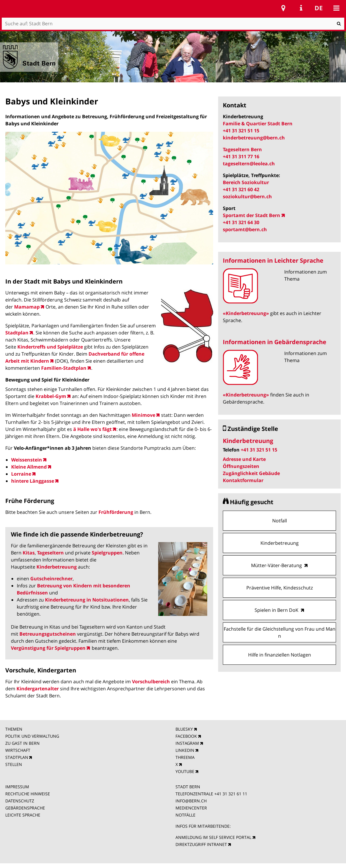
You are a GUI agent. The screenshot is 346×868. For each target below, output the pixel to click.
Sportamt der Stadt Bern (251, 215)
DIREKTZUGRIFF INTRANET (201, 844)
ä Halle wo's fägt (92, 429)
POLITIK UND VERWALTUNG (32, 736)
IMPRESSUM (17, 787)
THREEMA (185, 757)
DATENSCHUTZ (20, 801)
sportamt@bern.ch (245, 229)
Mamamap (27, 307)
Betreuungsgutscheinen (48, 634)
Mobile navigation (336, 8)
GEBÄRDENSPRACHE (25, 808)
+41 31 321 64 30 (241, 222)
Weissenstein (27, 460)
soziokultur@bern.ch (247, 196)
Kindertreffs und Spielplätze (50, 347)
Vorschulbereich (152, 682)
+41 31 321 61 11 (231, 794)
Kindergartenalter (38, 689)
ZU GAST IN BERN (22, 743)
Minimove (143, 415)
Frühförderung (116, 512)
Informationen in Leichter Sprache (273, 260)
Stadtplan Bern (283, 8)
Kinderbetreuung (57, 567)
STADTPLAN (17, 757)
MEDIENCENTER (191, 808)
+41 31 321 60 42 (241, 189)
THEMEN (14, 729)
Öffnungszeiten (241, 466)
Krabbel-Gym (51, 396)
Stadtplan (17, 333)
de (319, 8)
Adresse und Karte (244, 459)
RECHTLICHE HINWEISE (28, 794)
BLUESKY (184, 729)
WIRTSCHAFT (18, 750)
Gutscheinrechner (51, 579)
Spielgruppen (107, 553)
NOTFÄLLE (185, 815)
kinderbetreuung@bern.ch (254, 138)
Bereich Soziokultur (246, 182)
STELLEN (14, 764)
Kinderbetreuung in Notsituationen (87, 600)
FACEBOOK (186, 736)
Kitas (29, 553)
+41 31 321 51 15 (241, 131)
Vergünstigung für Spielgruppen (48, 648)
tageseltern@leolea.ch (249, 164)
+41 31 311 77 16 (241, 156)
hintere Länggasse (33, 481)
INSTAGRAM (187, 743)
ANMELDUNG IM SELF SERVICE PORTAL (213, 837)
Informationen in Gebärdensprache (275, 342)
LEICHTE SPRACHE (23, 815)
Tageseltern (50, 553)
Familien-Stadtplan (64, 368)
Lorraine (21, 474)
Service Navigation (301, 8)
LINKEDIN (185, 750)
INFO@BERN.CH (191, 801)
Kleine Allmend (29, 467)
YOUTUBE (185, 771)
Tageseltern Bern (242, 149)
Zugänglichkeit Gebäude (251, 473)
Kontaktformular (243, 480)
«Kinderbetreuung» (246, 313)
